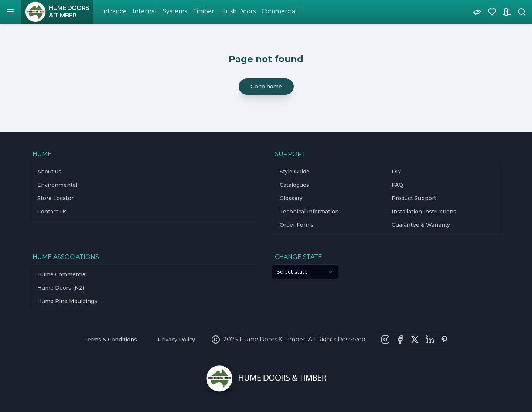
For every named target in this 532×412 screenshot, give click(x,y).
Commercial (279, 11)
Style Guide (295, 172)
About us (49, 172)
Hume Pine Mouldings (67, 301)
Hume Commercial (62, 274)
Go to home (266, 87)
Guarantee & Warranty (421, 225)
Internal (145, 11)
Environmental (57, 185)
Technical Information (309, 212)
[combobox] (305, 272)
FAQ (397, 185)
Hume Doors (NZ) (61, 288)
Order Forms (297, 225)
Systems (175, 11)
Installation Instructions (424, 212)
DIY (396, 172)
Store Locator (55, 198)
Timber (204, 11)
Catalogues (294, 185)
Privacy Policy (176, 340)
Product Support (414, 198)
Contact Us (52, 212)
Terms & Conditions (111, 340)
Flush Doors (238, 11)
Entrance (113, 11)
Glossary (291, 198)
